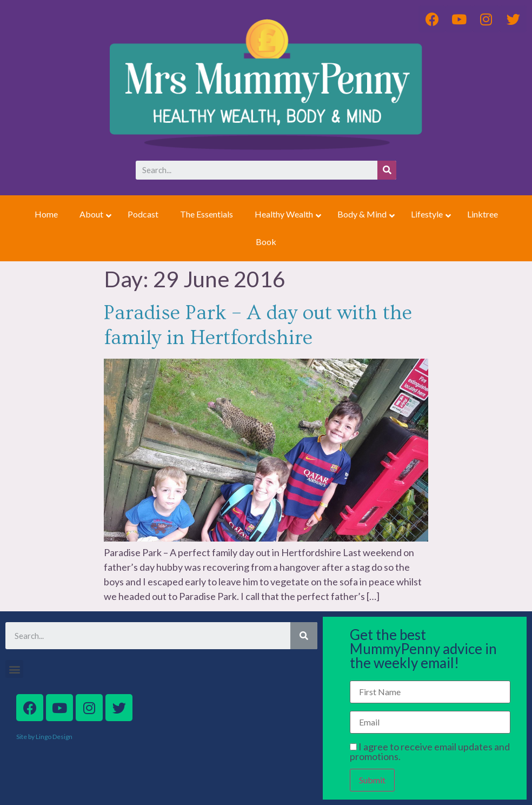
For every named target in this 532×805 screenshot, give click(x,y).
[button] (14, 669)
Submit (372, 780)
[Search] (387, 170)
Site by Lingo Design (44, 737)
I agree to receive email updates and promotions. (430, 751)
